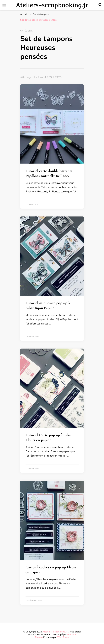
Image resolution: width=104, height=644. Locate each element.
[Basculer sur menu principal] (4, 5)
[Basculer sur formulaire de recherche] (100, 5)
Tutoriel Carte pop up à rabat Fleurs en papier (49, 437)
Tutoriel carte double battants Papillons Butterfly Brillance (49, 173)
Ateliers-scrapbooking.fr (52, 5)
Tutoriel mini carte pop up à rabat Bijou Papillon (48, 305)
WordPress (63, 637)
